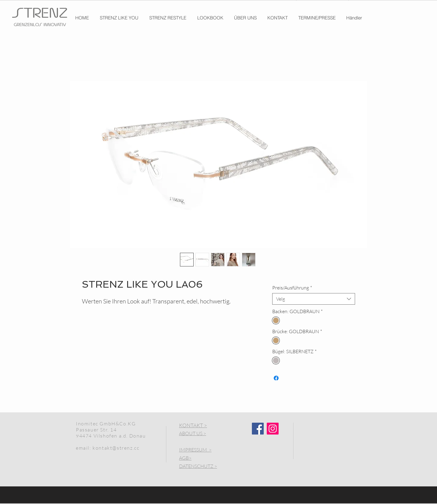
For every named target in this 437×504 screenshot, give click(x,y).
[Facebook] (258, 429)
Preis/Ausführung (292, 288)
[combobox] (314, 299)
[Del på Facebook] (276, 378)
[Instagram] (273, 429)
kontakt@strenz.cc (116, 448)
